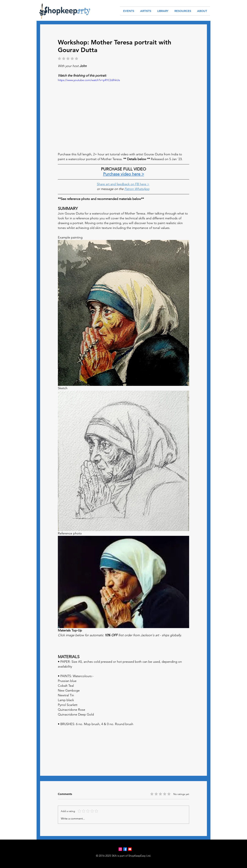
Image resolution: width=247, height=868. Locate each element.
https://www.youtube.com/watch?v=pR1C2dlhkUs (89, 80)
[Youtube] (130, 849)
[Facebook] (125, 849)
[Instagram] (120, 849)
